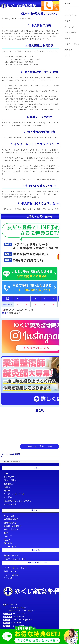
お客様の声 (69, 27)
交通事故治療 (10, 523)
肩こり (7, 540)
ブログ (68, 56)
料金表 (68, 38)
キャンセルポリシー (13, 504)
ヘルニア (8, 536)
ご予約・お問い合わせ (14, 494)
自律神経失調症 (11, 519)
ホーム (7, 474)
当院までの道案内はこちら (40, 446)
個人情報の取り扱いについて (18, 501)
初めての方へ (70, 15)
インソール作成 (11, 575)
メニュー (69, 9)
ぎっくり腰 (9, 516)
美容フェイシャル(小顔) (15, 559)
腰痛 (6, 533)
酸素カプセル (10, 571)
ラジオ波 (8, 578)
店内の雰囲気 (70, 33)
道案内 (68, 21)
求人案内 (69, 50)
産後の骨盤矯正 (11, 529)
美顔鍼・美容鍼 (11, 556)
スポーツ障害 (10, 547)
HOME (68, 4)
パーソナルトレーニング (15, 568)
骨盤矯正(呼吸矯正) (13, 526)
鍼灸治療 (8, 543)
